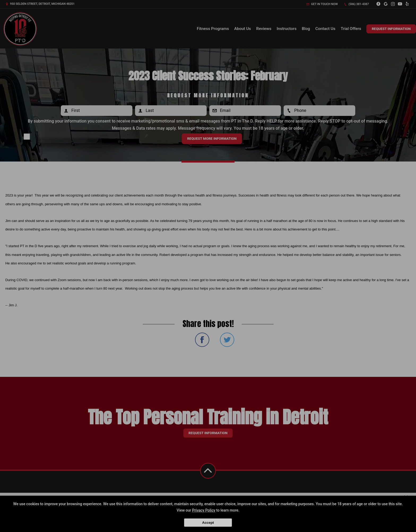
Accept (208, 523)
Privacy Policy (204, 510)
